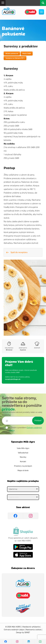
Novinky (23, 457)
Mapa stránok (23, 471)
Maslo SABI (27, 53)
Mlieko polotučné (12, 53)
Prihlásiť (38, 420)
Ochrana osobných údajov (14, 630)
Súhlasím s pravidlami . (26, 429)
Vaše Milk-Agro (23, 448)
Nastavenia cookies (34, 630)
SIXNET (27, 633)
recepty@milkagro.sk (13, 379)
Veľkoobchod (23, 453)
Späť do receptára (17, 252)
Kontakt (23, 462)
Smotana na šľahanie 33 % (15, 58)
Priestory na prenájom (23, 466)
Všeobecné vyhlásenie (31, 627)
